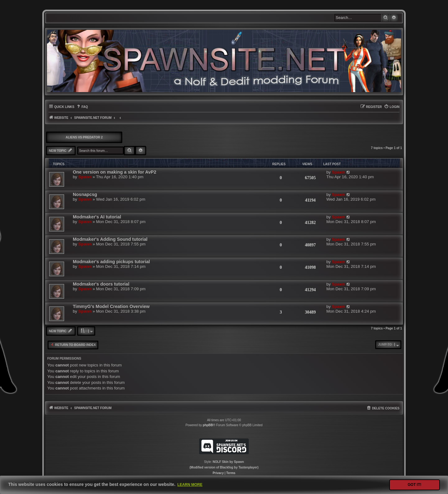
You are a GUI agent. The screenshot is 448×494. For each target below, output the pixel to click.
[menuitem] (82, 107)
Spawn (85, 177)
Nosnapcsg (85, 194)
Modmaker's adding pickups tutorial (111, 262)
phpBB (208, 425)
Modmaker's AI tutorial (97, 217)
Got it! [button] (414, 485)
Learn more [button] (190, 485)
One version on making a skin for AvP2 (114, 172)
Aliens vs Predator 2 (84, 137)
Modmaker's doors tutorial (101, 284)
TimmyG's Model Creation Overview (111, 306)
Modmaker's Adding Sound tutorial (110, 239)
